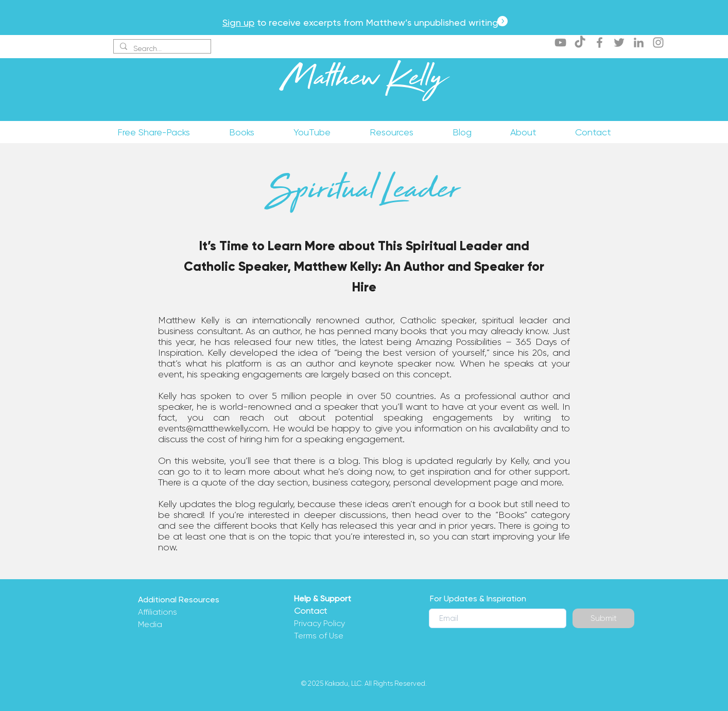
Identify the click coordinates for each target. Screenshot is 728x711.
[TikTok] (580, 42)
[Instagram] (658, 42)
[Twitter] (619, 42)
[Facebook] (600, 42)
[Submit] (603, 618)
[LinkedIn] (639, 42)
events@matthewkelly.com (213, 428)
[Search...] (161, 49)
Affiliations (158, 612)
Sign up (238, 22)
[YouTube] (560, 42)
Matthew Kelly (364, 82)
